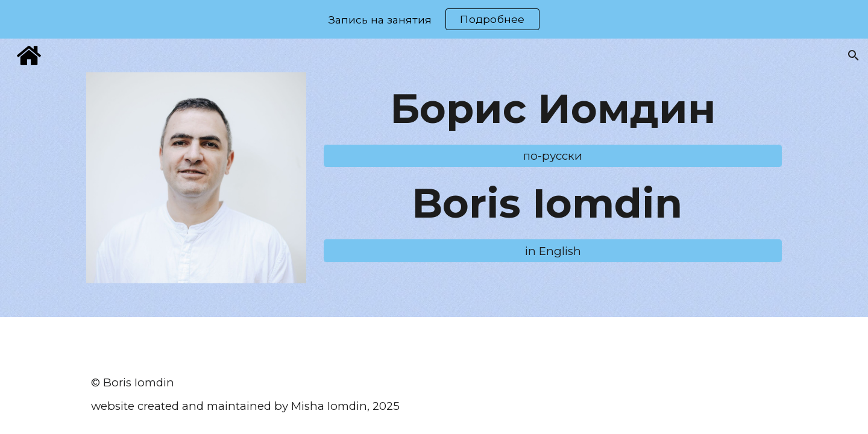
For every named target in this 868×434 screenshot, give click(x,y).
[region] (434, 19)
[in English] (553, 251)
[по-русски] (553, 156)
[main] (553, 108)
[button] (854, 55)
